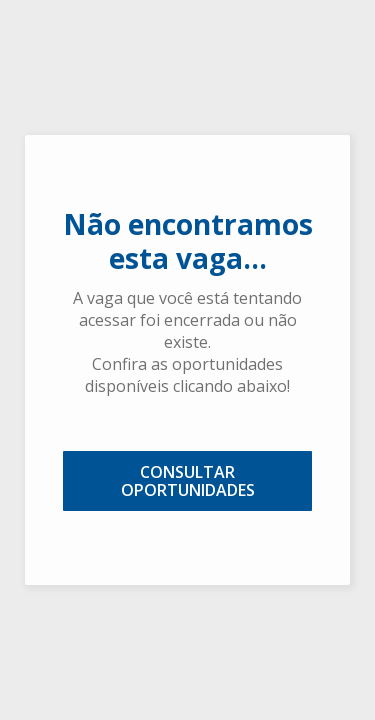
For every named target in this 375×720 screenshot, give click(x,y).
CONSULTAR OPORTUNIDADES (188, 481)
